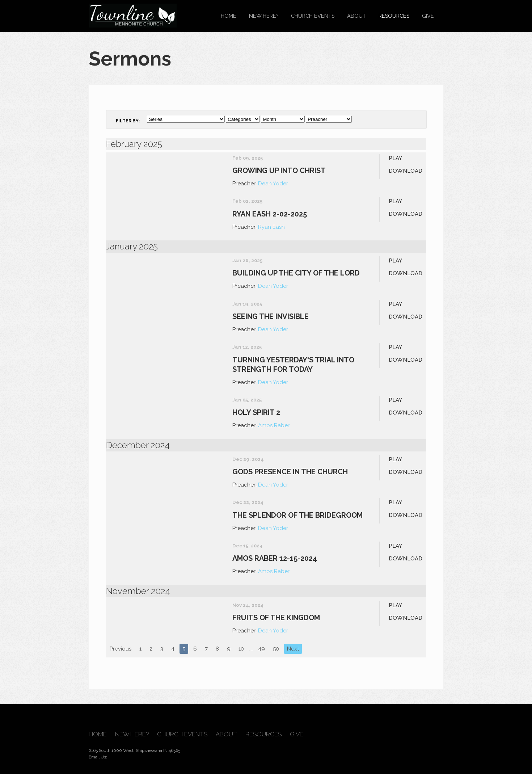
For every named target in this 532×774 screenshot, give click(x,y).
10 (241, 649)
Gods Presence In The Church (290, 472)
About (356, 16)
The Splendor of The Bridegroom (297, 515)
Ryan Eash (271, 227)
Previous (121, 649)
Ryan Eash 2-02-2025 (270, 214)
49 (261, 649)
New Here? (264, 16)
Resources (394, 16)
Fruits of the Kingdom (276, 618)
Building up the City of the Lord (296, 273)
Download (406, 171)
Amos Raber (274, 425)
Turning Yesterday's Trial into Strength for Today (293, 365)
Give (428, 16)
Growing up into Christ (279, 171)
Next (293, 649)
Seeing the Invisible (271, 316)
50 (276, 649)
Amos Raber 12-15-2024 (275, 558)
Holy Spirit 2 (256, 412)
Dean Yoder (273, 184)
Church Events (313, 16)
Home (229, 16)
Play (395, 158)
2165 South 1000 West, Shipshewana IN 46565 (134, 750)
